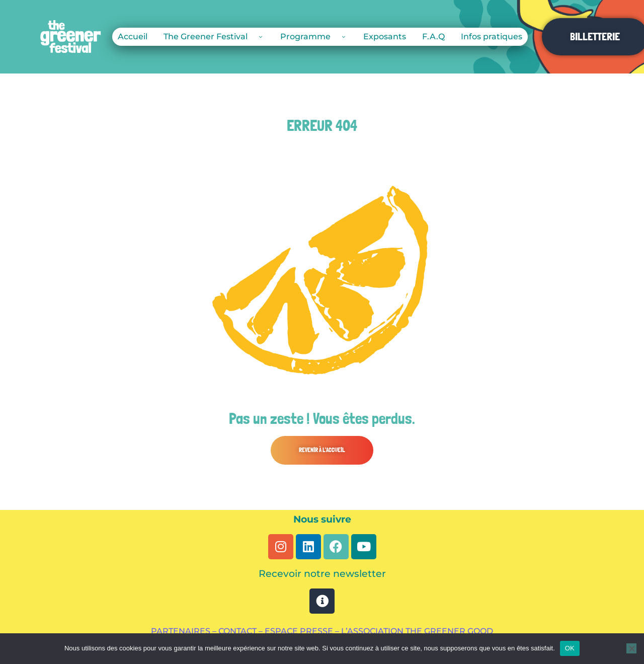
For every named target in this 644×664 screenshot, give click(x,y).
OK (570, 648)
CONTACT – (242, 631)
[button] (322, 450)
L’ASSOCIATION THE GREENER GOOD (417, 631)
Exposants (385, 36)
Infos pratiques (492, 36)
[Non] (631, 648)
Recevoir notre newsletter (322, 574)
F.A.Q (433, 36)
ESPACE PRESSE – (303, 631)
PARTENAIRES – (185, 631)
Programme (314, 36)
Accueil (133, 36)
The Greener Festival (214, 36)
